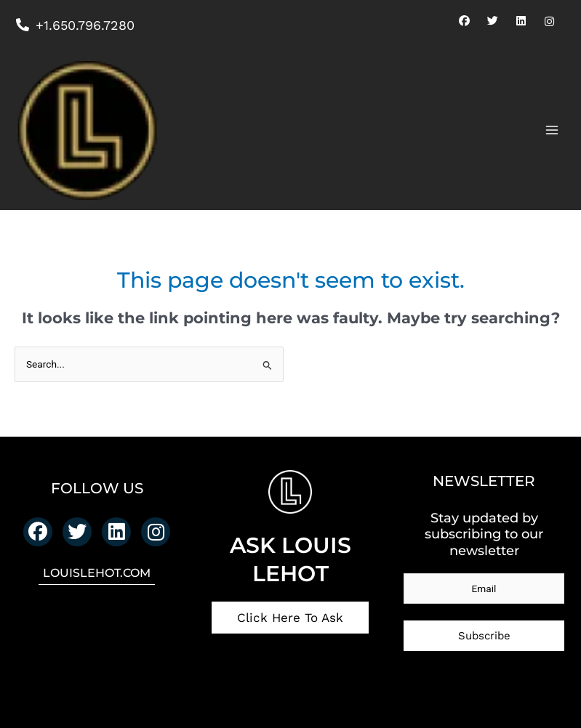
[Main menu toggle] (552, 130)
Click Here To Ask (290, 618)
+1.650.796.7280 (75, 25)
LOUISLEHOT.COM (97, 573)
